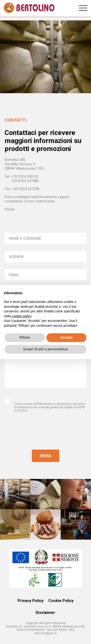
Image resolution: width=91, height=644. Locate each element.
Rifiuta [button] (25, 337)
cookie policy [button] (21, 316)
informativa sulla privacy (55, 404)
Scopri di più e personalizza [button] (45, 349)
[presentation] (46, 433)
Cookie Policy (61, 601)
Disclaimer (45, 613)
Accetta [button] (66, 337)
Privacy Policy (30, 601)
